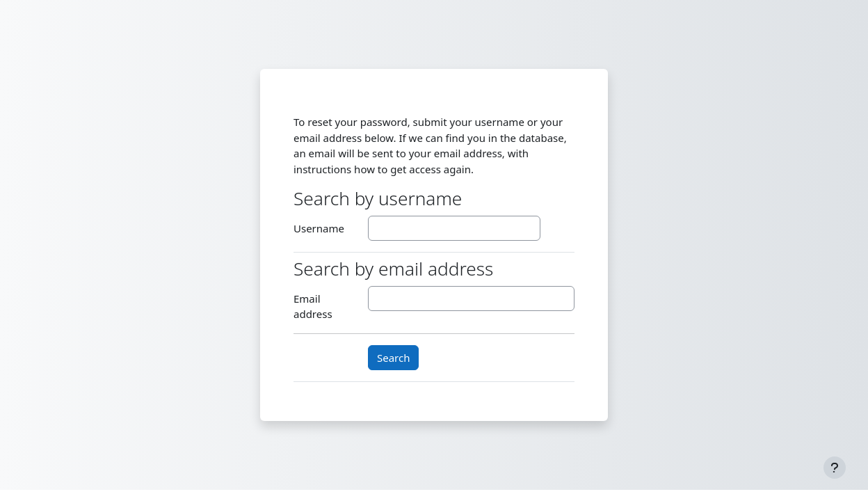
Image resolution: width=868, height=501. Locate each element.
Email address (313, 307)
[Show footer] (835, 468)
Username (319, 228)
